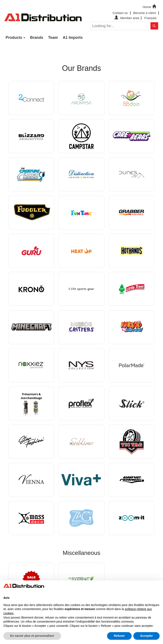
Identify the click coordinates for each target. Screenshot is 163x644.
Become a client (144, 13)
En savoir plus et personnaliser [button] (32, 636)
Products (14, 38)
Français (150, 18)
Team (53, 38)
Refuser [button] (119, 636)
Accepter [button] (146, 636)
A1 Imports (73, 38)
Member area (126, 18)
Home (150, 7)
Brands (37, 38)
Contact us (120, 13)
